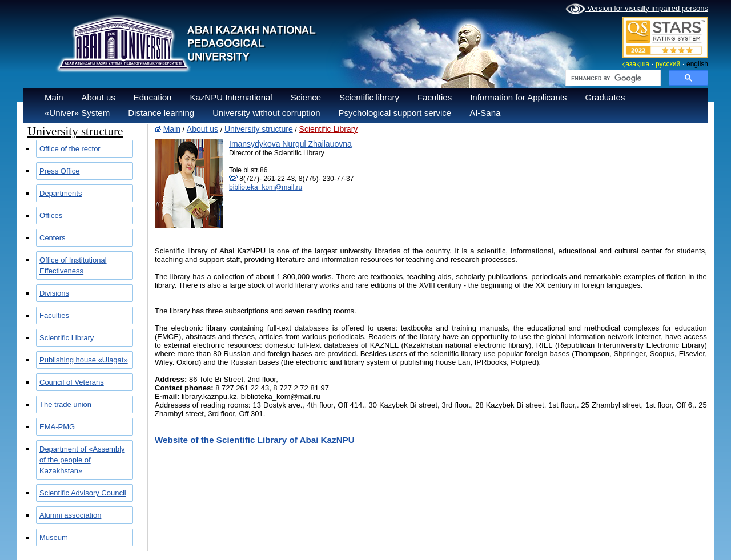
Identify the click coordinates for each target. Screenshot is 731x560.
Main (54, 97)
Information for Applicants (518, 97)
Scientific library (369, 97)
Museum (54, 537)
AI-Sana (485, 113)
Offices (51, 215)
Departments (61, 193)
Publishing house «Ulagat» (84, 360)
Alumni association (70, 515)
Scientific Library (67, 338)
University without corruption (266, 113)
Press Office (60, 171)
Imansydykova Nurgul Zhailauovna (290, 144)
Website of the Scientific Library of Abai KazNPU (255, 440)
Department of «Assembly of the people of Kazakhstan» (82, 460)
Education (153, 97)
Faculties (435, 97)
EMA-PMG (57, 427)
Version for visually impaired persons (637, 9)
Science (306, 97)
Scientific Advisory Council (83, 493)
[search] (612, 78)
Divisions (54, 293)
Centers (53, 238)
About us (99, 97)
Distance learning (161, 113)
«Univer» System (77, 113)
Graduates (605, 97)
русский (668, 64)
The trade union (65, 404)
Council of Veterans (72, 382)
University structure (259, 129)
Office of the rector (70, 149)
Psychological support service (395, 113)
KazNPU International (231, 97)
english (697, 64)
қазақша (635, 64)
